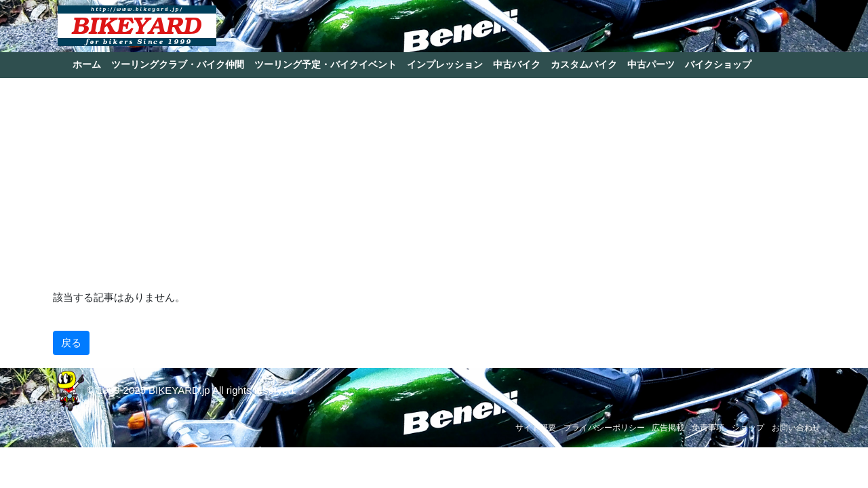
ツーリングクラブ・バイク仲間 (178, 64)
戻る (71, 343)
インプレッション (445, 64)
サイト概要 (536, 428)
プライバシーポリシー (604, 428)
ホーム (87, 64)
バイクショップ (718, 64)
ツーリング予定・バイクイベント (325, 64)
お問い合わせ (796, 428)
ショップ (748, 428)
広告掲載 (668, 428)
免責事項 (708, 428)
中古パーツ (651, 64)
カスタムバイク (584, 64)
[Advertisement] (434, 183)
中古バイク (517, 64)
